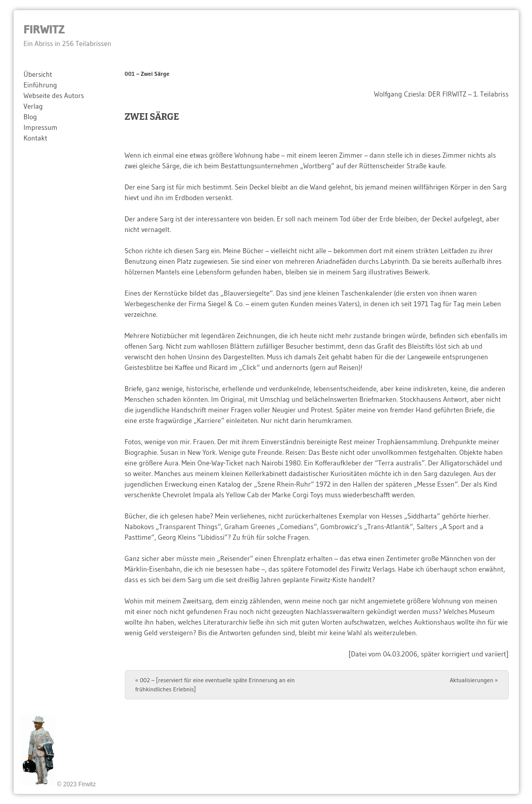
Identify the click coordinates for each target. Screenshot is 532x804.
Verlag (33, 106)
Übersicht (38, 74)
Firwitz (44, 29)
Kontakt (36, 138)
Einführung (40, 85)
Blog (31, 117)
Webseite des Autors (54, 96)
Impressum (41, 127)
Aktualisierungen (474, 680)
